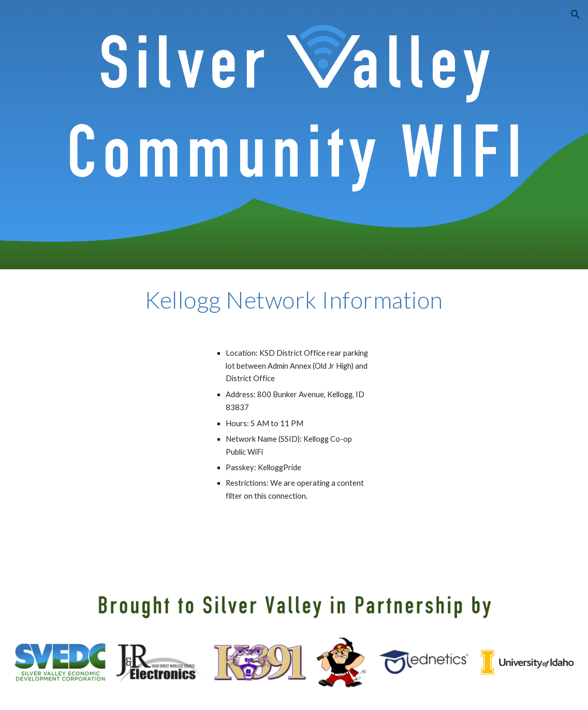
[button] (576, 15)
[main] (294, 300)
